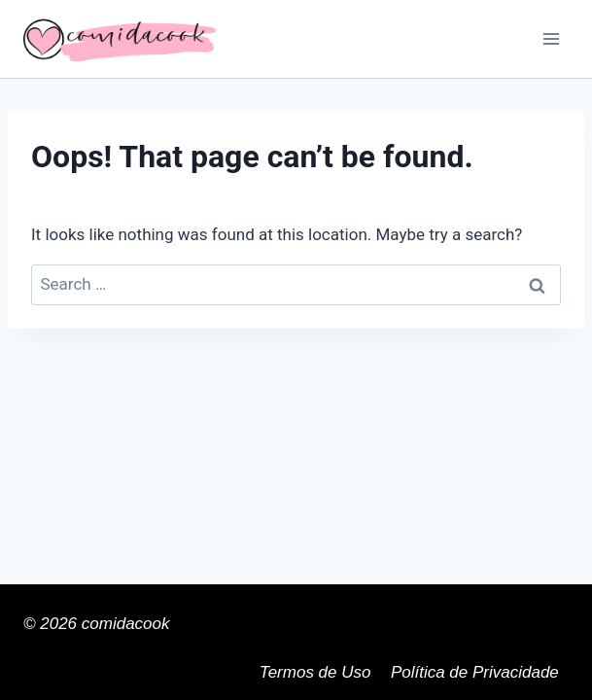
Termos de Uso (315, 672)
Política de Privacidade (475, 672)
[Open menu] (551, 38)
